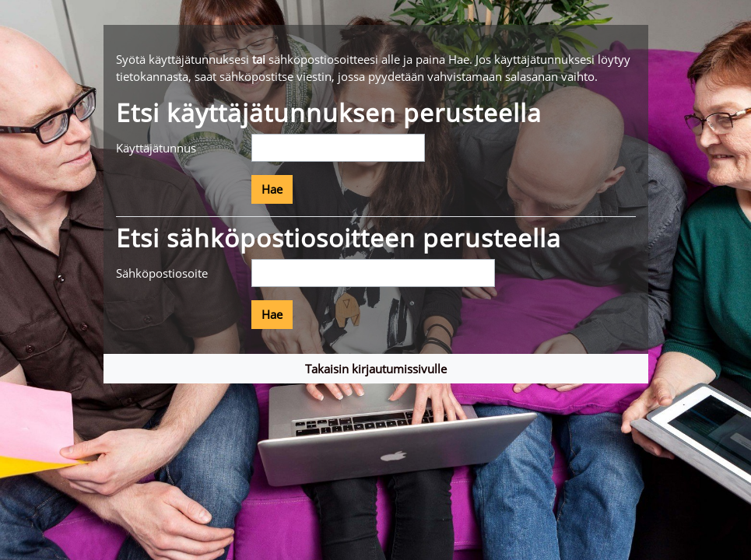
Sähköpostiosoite (162, 273)
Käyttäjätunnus (156, 148)
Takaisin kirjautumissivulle (376, 369)
